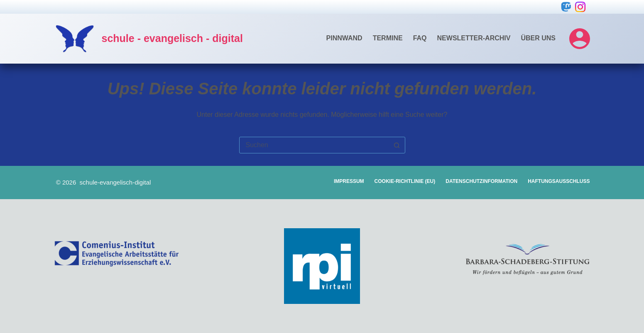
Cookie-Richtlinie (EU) (405, 181)
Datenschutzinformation (481, 181)
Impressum (349, 181)
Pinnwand (344, 38)
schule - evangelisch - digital (172, 38)
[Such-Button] (397, 145)
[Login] (580, 39)
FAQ (420, 38)
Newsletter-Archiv (474, 38)
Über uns (538, 38)
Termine (388, 38)
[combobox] (314, 145)
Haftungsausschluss (559, 181)
